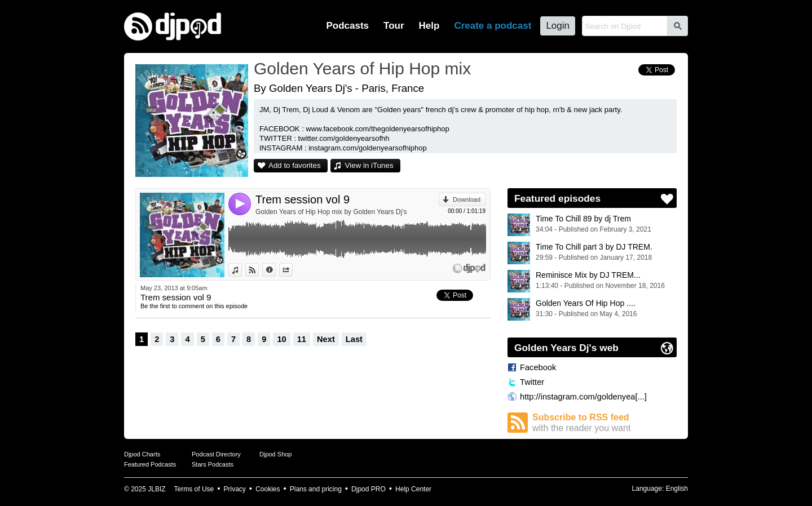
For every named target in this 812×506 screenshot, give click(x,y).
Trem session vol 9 (303, 199)
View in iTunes (369, 165)
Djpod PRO (369, 489)
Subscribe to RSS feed (604, 423)
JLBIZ (156, 489)
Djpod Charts (142, 454)
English (677, 489)
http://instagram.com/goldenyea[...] (583, 397)
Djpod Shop (276, 454)
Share (292, 270)
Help (429, 26)
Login (558, 26)
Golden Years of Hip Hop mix (362, 68)
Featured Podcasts (150, 464)
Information (275, 270)
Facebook (538, 367)
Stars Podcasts (213, 464)
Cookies (268, 489)
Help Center (413, 489)
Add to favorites (295, 165)
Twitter (532, 382)
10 (281, 339)
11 (302, 339)
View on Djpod (259, 270)
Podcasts (347, 26)
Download (467, 199)
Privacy (235, 489)
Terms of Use (194, 489)
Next (326, 339)
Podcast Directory (216, 454)
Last (354, 339)
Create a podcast (493, 26)
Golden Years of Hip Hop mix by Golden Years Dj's (331, 212)
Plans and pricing (316, 489)
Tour (394, 26)
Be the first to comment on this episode (194, 306)
